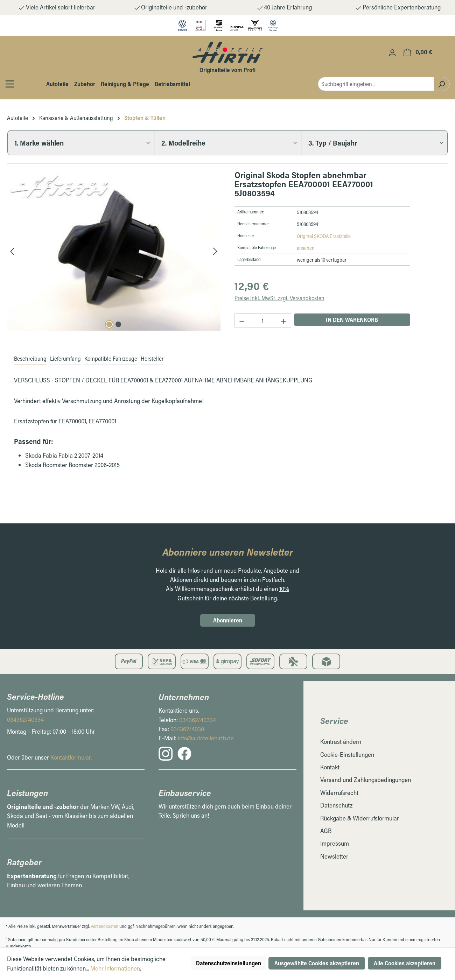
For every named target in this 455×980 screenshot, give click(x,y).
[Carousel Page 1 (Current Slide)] (109, 324)
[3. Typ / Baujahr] (374, 143)
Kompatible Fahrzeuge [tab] (111, 358)
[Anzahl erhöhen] (284, 320)
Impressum (335, 843)
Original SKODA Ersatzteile (324, 236)
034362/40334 (25, 720)
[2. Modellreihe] (227, 143)
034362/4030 (187, 729)
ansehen (306, 248)
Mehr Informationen (115, 968)
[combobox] (376, 84)
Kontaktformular (71, 757)
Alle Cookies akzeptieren (405, 963)
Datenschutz (336, 805)
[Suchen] (442, 84)
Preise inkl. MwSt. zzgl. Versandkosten (279, 298)
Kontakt (330, 767)
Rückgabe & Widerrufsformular (360, 818)
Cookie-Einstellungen (347, 755)
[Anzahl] (263, 320)
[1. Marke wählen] (81, 143)
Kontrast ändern (341, 742)
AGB (326, 831)
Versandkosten (104, 926)
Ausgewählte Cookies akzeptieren (317, 963)
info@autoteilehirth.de (206, 738)
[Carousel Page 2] (118, 324)
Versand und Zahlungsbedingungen (366, 780)
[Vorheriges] (12, 251)
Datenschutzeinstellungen (229, 963)
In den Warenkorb (352, 320)
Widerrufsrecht (339, 793)
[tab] (30, 359)
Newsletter (334, 856)
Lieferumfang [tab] (65, 358)
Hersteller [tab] (152, 358)
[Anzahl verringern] (242, 320)
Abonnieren (228, 620)
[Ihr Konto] (392, 52)
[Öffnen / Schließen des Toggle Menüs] (10, 84)
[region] (114, 251)
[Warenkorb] (418, 52)
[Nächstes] (215, 251)
